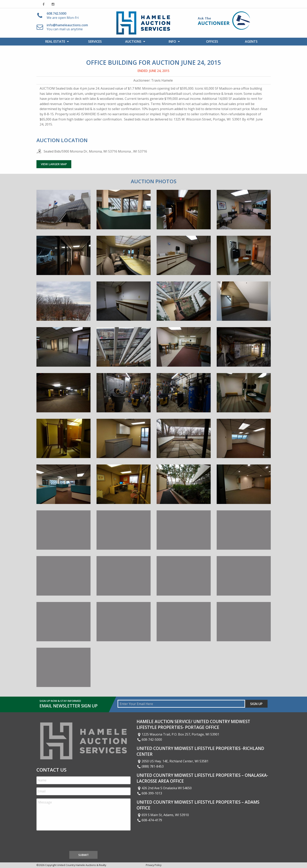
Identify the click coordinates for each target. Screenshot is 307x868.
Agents (251, 41)
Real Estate (55, 41)
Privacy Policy (154, 865)
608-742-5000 (149, 740)
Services (95, 41)
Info (172, 41)
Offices (212, 41)
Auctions (133, 41)
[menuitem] (56, 41)
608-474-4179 (149, 820)
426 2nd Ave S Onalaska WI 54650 (164, 788)
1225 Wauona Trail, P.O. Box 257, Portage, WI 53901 (178, 734)
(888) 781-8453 (150, 766)
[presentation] (67, 842)
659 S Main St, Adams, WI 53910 (163, 815)
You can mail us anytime (67, 27)
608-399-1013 (149, 793)
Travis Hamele (162, 80)
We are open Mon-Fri (63, 16)
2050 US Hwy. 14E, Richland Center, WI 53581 (173, 761)
